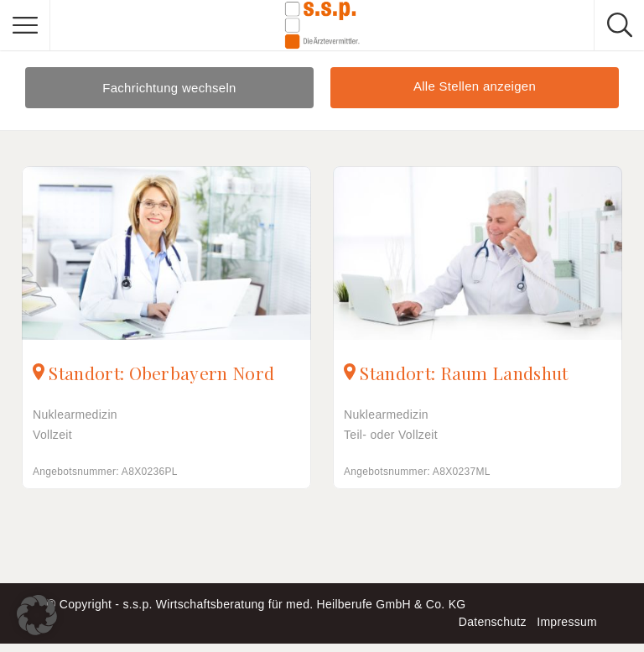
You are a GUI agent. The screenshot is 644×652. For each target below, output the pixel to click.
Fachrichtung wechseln (169, 88)
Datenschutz (493, 622)
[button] (37, 615)
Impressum (567, 622)
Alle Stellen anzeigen (475, 86)
